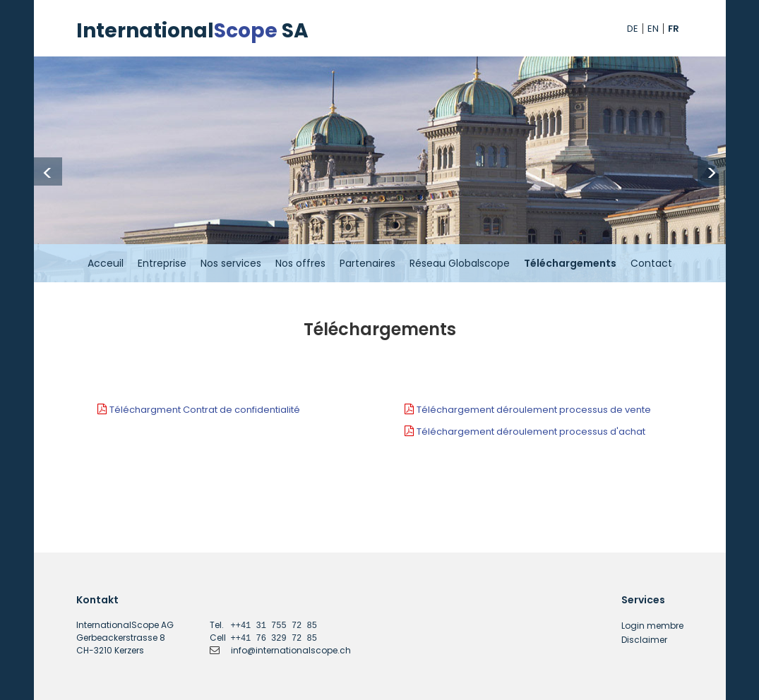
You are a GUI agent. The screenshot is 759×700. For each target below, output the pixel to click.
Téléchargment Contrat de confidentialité (205, 410)
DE (633, 29)
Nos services (231, 263)
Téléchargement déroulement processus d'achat (531, 432)
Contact (651, 263)
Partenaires (367, 263)
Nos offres (300, 263)
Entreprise (162, 263)
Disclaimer (644, 640)
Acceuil (106, 263)
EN (653, 29)
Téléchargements (570, 263)
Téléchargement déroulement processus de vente (534, 410)
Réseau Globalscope (460, 263)
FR (674, 29)
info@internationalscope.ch (291, 650)
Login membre (652, 626)
